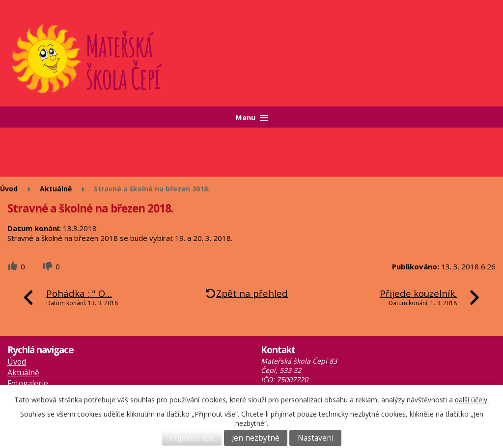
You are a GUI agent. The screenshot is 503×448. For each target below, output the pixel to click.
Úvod (9, 189)
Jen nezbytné (256, 438)
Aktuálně (56, 189)
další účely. (472, 400)
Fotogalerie (28, 383)
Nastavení (316, 438)
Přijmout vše (192, 438)
